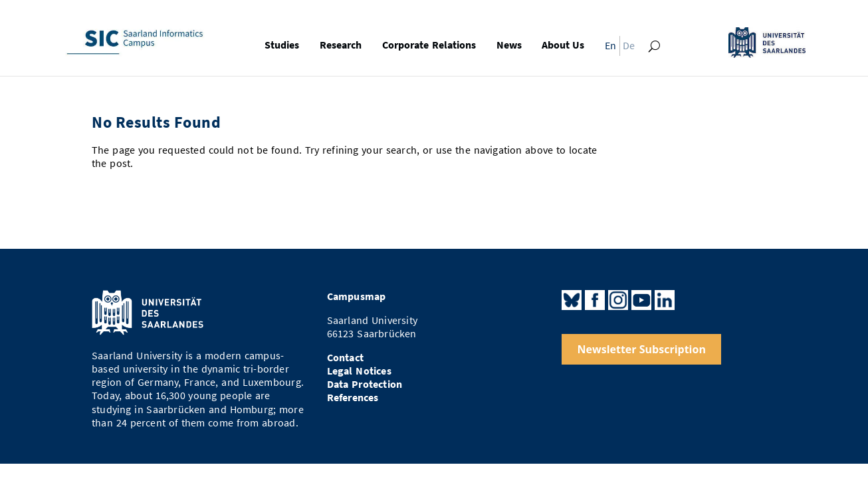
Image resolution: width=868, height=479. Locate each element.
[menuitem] (607, 49)
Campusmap (357, 296)
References (353, 398)
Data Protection (365, 384)
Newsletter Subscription (642, 349)
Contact (345, 358)
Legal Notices (359, 371)
